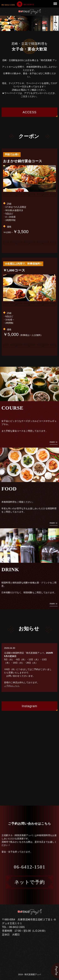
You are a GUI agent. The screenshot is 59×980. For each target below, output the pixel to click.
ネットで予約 (30, 882)
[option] (29, 23)
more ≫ (54, 442)
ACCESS (29, 112)
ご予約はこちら (12, 686)
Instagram (30, 706)
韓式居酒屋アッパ (33, 974)
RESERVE (29, 4)
